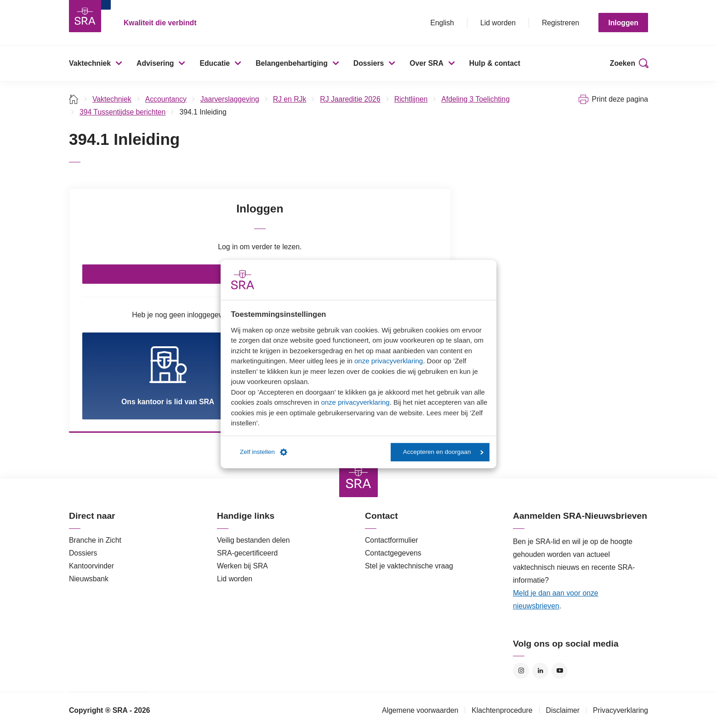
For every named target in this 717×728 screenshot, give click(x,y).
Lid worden (498, 23)
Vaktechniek (90, 63)
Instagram (521, 671)
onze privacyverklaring (389, 361)
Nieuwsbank (89, 579)
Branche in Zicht (95, 540)
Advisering (155, 63)
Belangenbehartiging (292, 63)
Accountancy (166, 99)
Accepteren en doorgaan (443, 452)
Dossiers (369, 63)
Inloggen (623, 23)
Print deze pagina (620, 99)
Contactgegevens (393, 553)
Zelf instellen (264, 452)
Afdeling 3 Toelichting (475, 99)
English (442, 23)
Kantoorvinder (91, 566)
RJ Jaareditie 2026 (350, 99)
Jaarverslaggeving (230, 99)
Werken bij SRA (242, 566)
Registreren (561, 23)
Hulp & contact (495, 63)
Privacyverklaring (620, 710)
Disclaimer (563, 710)
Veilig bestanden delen (253, 540)
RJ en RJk (290, 99)
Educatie (215, 63)
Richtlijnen (411, 99)
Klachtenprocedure (502, 710)
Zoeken (623, 63)
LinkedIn (540, 671)
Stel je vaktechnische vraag (409, 566)
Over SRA (427, 63)
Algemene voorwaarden (420, 710)
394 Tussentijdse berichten (122, 112)
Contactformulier (392, 540)
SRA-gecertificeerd (247, 553)
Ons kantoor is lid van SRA (168, 375)
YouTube (560, 671)
